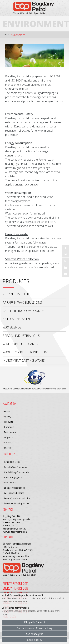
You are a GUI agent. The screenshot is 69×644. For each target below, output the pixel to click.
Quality (8, 417)
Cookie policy (34, 640)
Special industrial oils (21, 336)
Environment (10, 432)
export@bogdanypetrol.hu (16, 556)
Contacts (8, 443)
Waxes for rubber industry (25, 352)
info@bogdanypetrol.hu (14, 529)
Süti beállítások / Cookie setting (35, 628)
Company (9, 427)
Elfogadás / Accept (35, 622)
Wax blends (12, 327)
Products (9, 422)
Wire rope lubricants (20, 344)
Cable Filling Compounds (23, 311)
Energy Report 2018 (16, 588)
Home (7, 411)
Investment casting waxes (24, 360)
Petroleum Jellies (17, 294)
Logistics (8, 437)
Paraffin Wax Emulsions (22, 302)
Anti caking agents (18, 319)
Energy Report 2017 (16, 584)
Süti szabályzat (34, 634)
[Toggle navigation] (64, 12)
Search (7, 448)
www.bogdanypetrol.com (15, 532)
